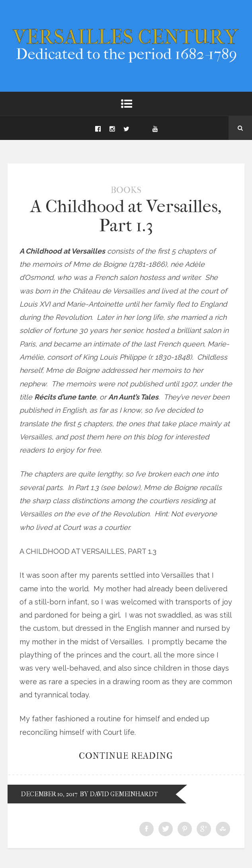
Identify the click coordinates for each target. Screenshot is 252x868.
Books (126, 190)
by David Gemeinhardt (119, 794)
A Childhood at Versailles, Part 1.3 (126, 216)
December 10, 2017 (49, 794)
